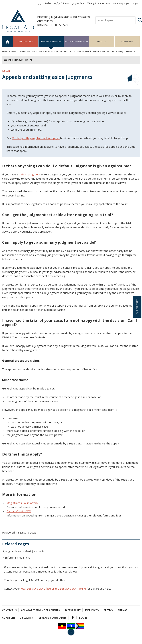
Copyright (9, 618)
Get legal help (26, 42)
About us (102, 42)
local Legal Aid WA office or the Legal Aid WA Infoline (53, 588)
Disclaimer (26, 618)
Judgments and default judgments (25, 551)
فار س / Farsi (78, 3)
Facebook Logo (73, 618)
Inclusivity (92, 610)
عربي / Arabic (45, 3)
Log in (83, 618)
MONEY (49, 51)
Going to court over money (73, 51)
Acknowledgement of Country (41, 610)
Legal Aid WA (9, 51)
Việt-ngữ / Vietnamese (99, 3)
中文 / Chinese (61, 3)
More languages (121, 3)
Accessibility (73, 610)
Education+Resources (77, 42)
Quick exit (137, 307)
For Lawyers (127, 42)
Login (135, 3)
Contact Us (9, 610)
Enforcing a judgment (17, 558)
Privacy (108, 610)
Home (8, 42)
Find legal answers (51, 42)
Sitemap (122, 610)
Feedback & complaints (52, 618)
